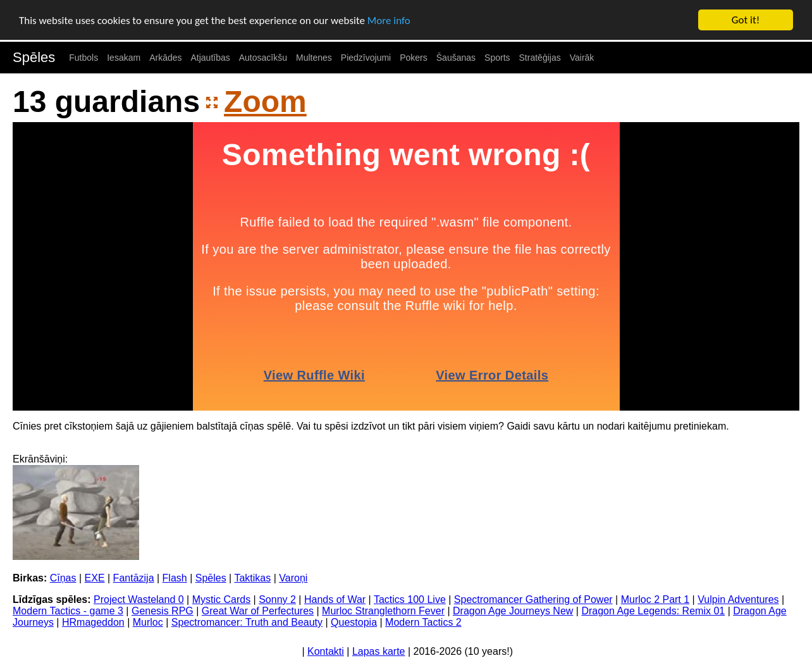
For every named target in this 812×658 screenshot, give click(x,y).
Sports (497, 58)
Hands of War (335, 599)
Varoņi (293, 578)
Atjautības (210, 58)
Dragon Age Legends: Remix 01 (653, 611)
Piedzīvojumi (366, 58)
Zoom (265, 102)
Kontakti (326, 651)
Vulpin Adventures (738, 599)
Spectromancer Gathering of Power (533, 599)
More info (389, 20)
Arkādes (165, 58)
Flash (175, 578)
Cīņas (63, 578)
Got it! (746, 20)
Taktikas (252, 578)
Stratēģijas (540, 58)
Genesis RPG (163, 611)
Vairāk (582, 58)
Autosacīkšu (263, 58)
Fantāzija (134, 578)
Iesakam (124, 58)
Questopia (354, 622)
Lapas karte (379, 651)
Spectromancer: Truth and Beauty (247, 622)
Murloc (148, 622)
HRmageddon (93, 622)
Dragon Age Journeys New (513, 611)
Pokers (414, 58)
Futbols (83, 58)
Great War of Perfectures (258, 611)
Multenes (314, 58)
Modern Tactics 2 (423, 622)
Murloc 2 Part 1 (655, 599)
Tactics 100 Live (410, 599)
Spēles (34, 57)
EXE (95, 578)
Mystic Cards (221, 599)
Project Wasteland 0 (139, 599)
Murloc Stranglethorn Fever (383, 611)
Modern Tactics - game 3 (68, 611)
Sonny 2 (277, 599)
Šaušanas (456, 58)
